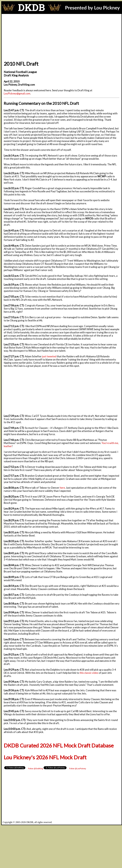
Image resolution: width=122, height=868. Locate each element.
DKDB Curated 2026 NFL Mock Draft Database (59, 745)
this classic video (89, 673)
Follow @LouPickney (78, 769)
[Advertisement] (62, 36)
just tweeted (49, 356)
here (62, 488)
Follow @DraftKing (36, 769)
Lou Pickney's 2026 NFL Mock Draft (45, 757)
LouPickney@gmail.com (17, 93)
